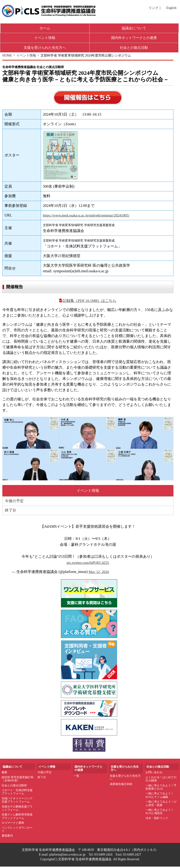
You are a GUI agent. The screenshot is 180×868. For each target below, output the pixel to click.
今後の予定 (14, 502)
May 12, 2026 (99, 573)
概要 (4, 774)
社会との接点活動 (134, 48)
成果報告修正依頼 (121, 785)
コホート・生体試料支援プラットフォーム (17, 793)
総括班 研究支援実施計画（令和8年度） (17, 780)
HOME (7, 57)
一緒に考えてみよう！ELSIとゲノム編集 (160, 797)
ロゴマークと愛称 (13, 824)
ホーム (45, 28)
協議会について (134, 28)
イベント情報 (45, 38)
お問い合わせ (154, 774)
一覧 (76, 777)
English (171, 8)
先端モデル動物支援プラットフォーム (17, 810)
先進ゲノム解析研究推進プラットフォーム (17, 818)
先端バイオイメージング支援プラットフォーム (17, 801)
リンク (154, 8)
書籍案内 (7, 837)
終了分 (11, 512)
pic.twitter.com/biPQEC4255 (88, 564)
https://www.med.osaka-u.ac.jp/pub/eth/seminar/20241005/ (87, 216)
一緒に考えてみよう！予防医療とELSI (161, 788)
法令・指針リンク (157, 819)
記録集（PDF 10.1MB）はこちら (88, 302)
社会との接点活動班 (14, 787)
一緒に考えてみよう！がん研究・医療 (161, 805)
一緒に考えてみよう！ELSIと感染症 (160, 813)
